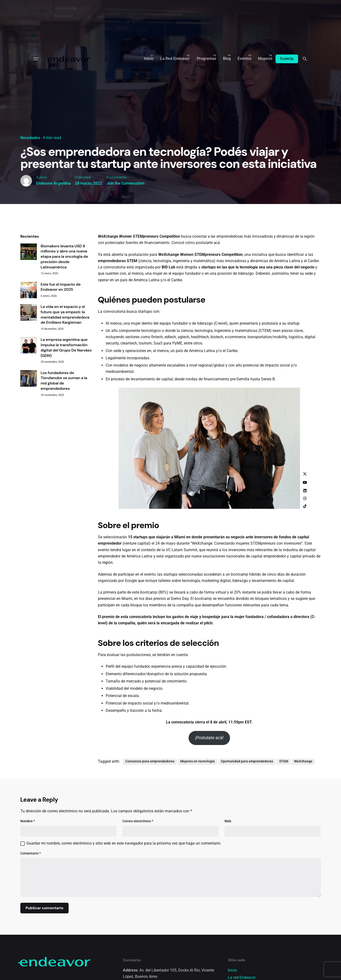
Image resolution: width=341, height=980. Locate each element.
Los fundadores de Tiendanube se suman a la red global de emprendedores (64, 418)
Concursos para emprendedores (150, 799)
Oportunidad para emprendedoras (247, 799)
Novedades (30, 138)
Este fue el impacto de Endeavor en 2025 (61, 325)
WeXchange (303, 799)
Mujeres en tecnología (198, 799)
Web (228, 859)
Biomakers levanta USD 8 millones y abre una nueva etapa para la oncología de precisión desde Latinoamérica (64, 294)
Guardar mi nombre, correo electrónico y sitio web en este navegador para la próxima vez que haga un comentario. (124, 881)
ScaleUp (287, 59)
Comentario (31, 891)
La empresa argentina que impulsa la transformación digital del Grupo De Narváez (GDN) (66, 385)
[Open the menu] (36, 59)
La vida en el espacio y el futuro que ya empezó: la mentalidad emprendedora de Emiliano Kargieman (65, 353)
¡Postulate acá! (209, 776)
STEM (284, 799)
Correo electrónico (138, 859)
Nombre (28, 859)
